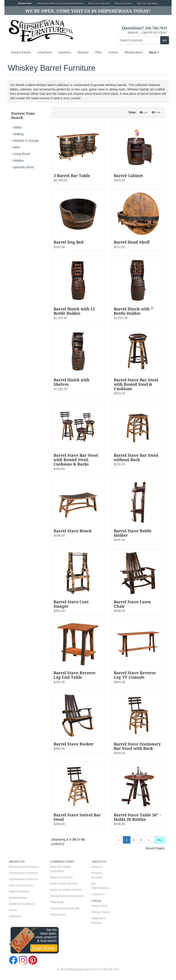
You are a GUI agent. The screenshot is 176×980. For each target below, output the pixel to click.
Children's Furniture (22, 904)
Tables (17, 127)
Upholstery (65, 52)
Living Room (44, 52)
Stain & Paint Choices (63, 884)
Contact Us (98, 894)
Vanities (18, 160)
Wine (16, 147)
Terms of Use (99, 906)
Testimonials (58, 915)
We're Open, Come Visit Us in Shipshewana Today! (88, 11)
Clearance (15, 916)
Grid (156, 113)
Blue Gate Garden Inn (99, 3)
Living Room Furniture (23, 873)
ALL (160, 840)
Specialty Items (23, 167)
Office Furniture (19, 892)
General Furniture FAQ (65, 908)
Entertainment (18, 898)
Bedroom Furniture (21, 885)
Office (98, 52)
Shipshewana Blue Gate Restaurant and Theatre (60, 3)
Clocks (13, 910)
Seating (18, 134)
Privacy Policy (101, 912)
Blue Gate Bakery (123, 3)
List (143, 113)
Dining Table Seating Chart (67, 896)
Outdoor (113, 52)
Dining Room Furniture (24, 867)
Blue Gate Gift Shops (147, 3)
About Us (97, 867)
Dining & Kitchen (21, 52)
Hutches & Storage (26, 141)
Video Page (57, 902)
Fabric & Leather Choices (66, 890)
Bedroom (83, 52)
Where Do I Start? (61, 877)
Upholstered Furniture (23, 879)
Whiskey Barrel (133, 52)
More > (154, 52)
